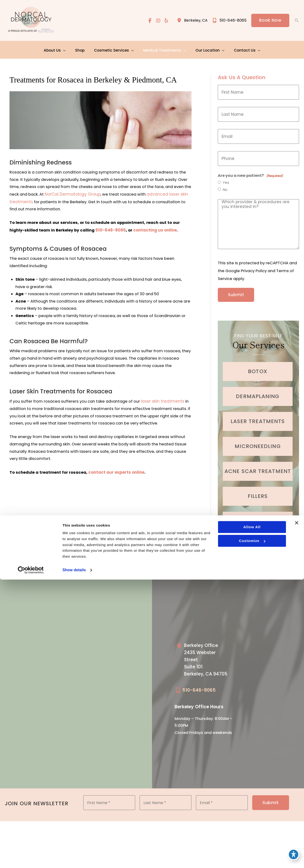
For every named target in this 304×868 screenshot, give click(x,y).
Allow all (252, 814)
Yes (226, 180)
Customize (252, 828)
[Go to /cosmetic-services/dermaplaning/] (258, 391)
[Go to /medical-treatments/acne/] (258, 466)
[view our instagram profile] (157, 21)
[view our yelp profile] (166, 21)
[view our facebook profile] (149, 21)
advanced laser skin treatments (52, 200)
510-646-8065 (112, 229)
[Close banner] (297, 810)
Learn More (258, 538)
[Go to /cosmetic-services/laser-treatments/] (258, 416)
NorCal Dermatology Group (116, 193)
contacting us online (157, 229)
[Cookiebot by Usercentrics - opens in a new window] (31, 858)
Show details (74, 858)
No (225, 188)
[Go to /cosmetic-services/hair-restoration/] (258, 516)
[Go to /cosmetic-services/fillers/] (258, 491)
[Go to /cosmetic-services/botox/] (258, 366)
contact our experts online (117, 485)
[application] (66, 48)
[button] (270, 21)
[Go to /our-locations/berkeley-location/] (205, 657)
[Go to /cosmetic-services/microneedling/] (258, 441)
